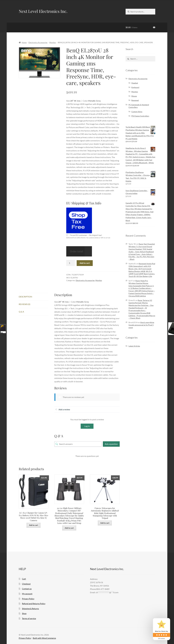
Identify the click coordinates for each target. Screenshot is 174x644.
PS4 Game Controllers (140, 116)
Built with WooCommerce (44, 638)
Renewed (135, 100)
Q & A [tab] (21, 312)
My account (27, 594)
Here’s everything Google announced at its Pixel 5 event (141, 325)
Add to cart (85, 263)
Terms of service (29, 618)
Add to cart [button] (34, 525)
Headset (135, 83)
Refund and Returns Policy (34, 604)
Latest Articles (134, 346)
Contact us (27, 589)
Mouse (134, 96)
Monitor (53, 42)
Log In (87, 426)
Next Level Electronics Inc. (43, 11)
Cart (24, 579)
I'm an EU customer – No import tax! (86, 235)
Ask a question (111, 444)
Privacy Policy (28, 599)
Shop (24, 613)
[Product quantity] (71, 263)
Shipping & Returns (30, 609)
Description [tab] (25, 297)
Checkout (26, 584)
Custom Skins (137, 112)
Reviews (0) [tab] (25, 304)
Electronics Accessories (38, 42)
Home (24, 42)
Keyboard (135, 87)
